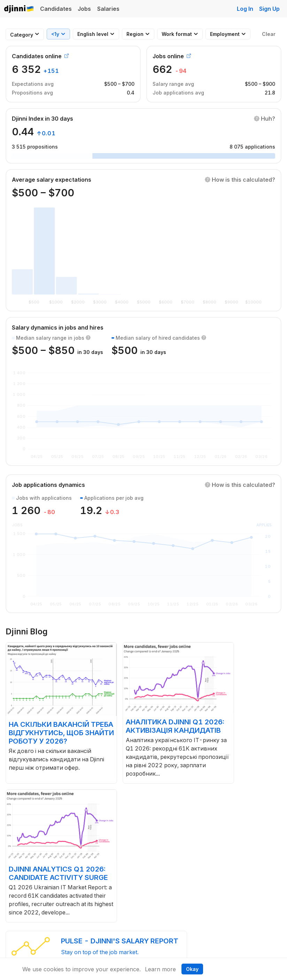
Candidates (56, 9)
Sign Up (269, 9)
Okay (192, 969)
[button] (265, 119)
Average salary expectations (52, 180)
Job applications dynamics (48, 485)
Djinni (19, 9)
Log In (245, 9)
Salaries (108, 9)
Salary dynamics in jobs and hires (58, 327)
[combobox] (22, 35)
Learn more (160, 969)
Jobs (84, 9)
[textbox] (22, 35)
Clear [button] (269, 34)
